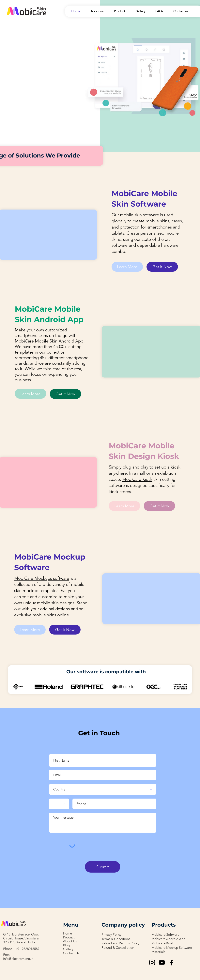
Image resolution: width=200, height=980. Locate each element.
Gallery (68, 949)
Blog (66, 945)
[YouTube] (162, 962)
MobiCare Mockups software (42, 578)
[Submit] (103, 867)
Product (69, 937)
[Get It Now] (162, 267)
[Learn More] (127, 267)
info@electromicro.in (18, 959)
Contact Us (71, 953)
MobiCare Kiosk (137, 479)
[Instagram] (152, 962)
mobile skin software (139, 215)
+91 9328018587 (27, 949)
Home (67, 933)
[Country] (103, 789)
